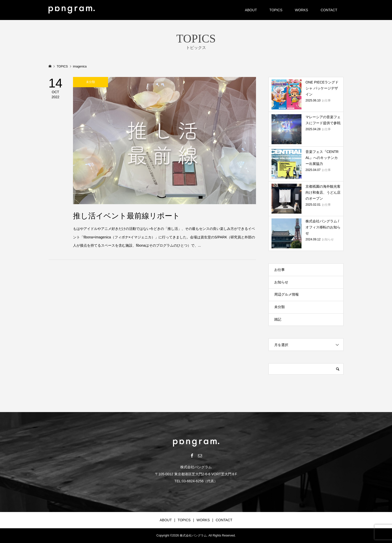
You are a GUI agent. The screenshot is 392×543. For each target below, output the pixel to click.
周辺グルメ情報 (286, 294)
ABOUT (251, 10)
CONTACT (329, 10)
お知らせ (281, 282)
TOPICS (276, 10)
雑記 (278, 319)
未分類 (279, 307)
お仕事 (279, 270)
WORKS (301, 10)
